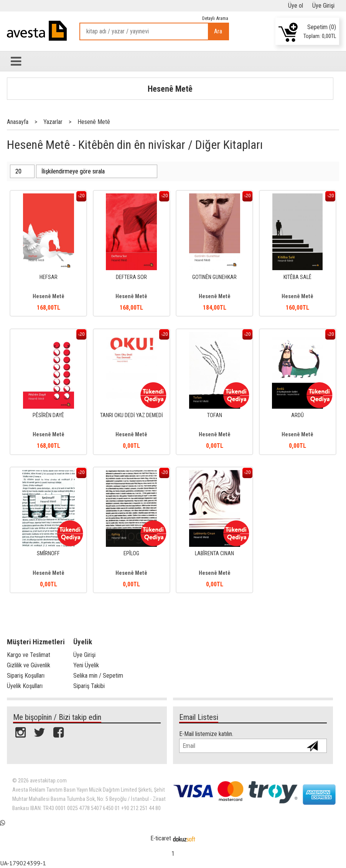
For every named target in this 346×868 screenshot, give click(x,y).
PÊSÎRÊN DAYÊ (48, 415)
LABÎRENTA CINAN (214, 554)
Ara (218, 31)
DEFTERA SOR (131, 277)
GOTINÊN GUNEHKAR (214, 277)
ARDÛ (297, 415)
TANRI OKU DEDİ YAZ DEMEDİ (132, 415)
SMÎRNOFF (48, 554)
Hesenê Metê (170, 89)
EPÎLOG (131, 554)
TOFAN (215, 415)
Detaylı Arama (215, 18)
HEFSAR (49, 277)
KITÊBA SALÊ (297, 277)
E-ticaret (161, 838)
